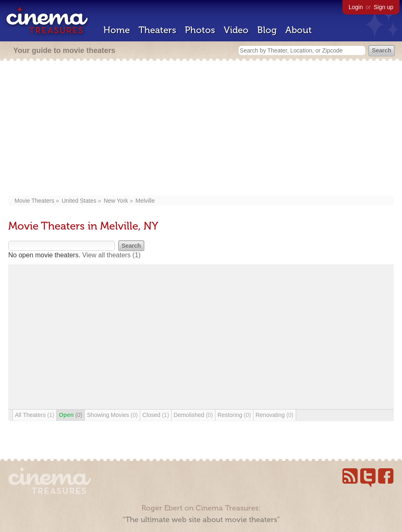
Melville (145, 201)
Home (117, 30)
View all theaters (111, 255)
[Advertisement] (201, 129)
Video (236, 30)
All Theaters (35, 415)
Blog (267, 30)
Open (71, 415)
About (299, 30)
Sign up (384, 7)
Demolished (193, 415)
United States (79, 201)
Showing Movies (112, 415)
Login (356, 7)
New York (116, 201)
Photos (200, 30)
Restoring (234, 415)
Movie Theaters (34, 201)
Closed (156, 415)
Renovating (275, 415)
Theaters (157, 30)
